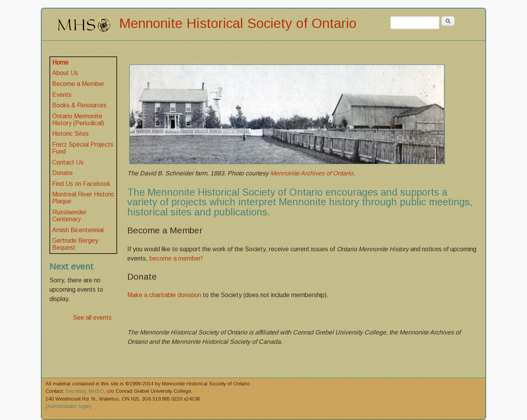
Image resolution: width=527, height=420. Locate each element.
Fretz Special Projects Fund (83, 148)
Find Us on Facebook (81, 184)
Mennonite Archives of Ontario (312, 173)
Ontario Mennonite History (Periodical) (78, 120)
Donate (62, 173)
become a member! (176, 258)
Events (62, 95)
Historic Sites (70, 134)
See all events (92, 318)
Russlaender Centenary (69, 216)
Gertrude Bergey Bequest (75, 244)
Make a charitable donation (164, 295)
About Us (65, 73)
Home (60, 62)
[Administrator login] (69, 406)
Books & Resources (79, 105)
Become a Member (78, 84)
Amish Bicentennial (78, 230)
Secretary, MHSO (85, 391)
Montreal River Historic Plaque (83, 198)
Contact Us (68, 162)
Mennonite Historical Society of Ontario (238, 23)
